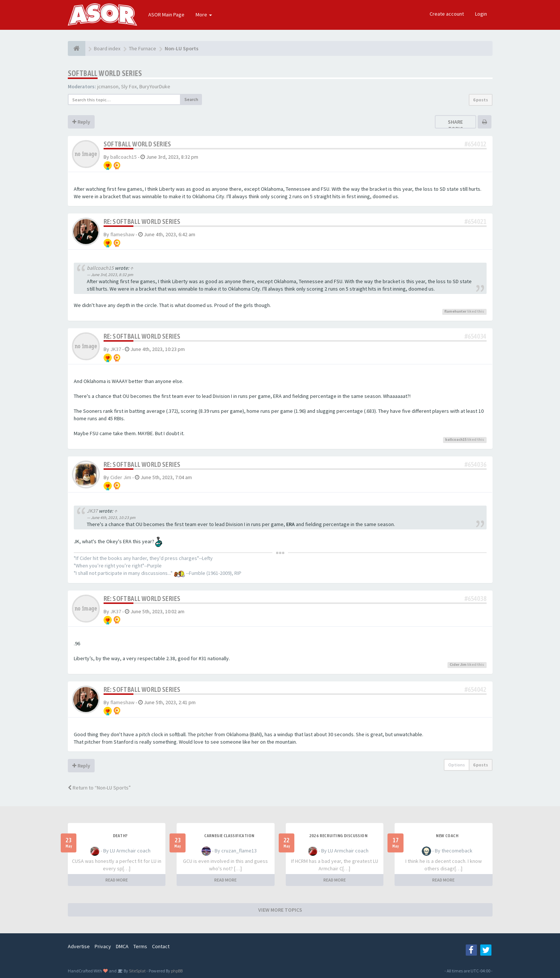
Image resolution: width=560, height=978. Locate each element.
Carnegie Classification (229, 836)
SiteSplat (137, 971)
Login (481, 14)
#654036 (476, 464)
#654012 (476, 144)
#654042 (476, 689)
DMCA (122, 946)
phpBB (177, 971)
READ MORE (117, 880)
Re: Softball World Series (142, 221)
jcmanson (108, 86)
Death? (120, 836)
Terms (140, 946)
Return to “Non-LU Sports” (99, 788)
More (204, 15)
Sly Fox (129, 86)
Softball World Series (105, 73)
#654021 (476, 221)
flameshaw (122, 234)
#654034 (476, 336)
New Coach (447, 836)
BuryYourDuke (155, 86)
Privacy (103, 946)
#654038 (476, 599)
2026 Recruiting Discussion (338, 836)
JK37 (116, 349)
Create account (447, 14)
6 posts (481, 100)
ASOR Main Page (166, 15)
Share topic (455, 125)
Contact (161, 946)
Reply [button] (81, 122)
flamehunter (455, 311)
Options (457, 765)
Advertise (79, 946)
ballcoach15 (124, 157)
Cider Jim (121, 477)
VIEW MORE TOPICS (280, 910)
